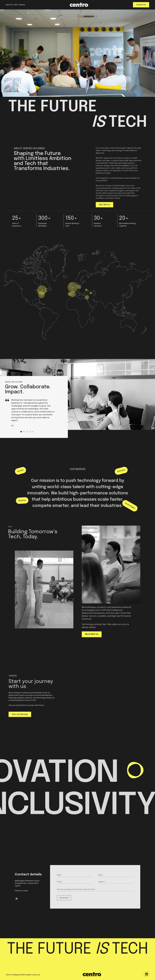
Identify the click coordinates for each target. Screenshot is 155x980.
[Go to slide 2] (24, 432)
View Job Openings (20, 714)
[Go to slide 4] (30, 432)
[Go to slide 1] (21, 432)
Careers (22, 5)
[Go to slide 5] (33, 432)
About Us (9, 5)
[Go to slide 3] (27, 432)
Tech (16, 5)
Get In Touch (64, 898)
